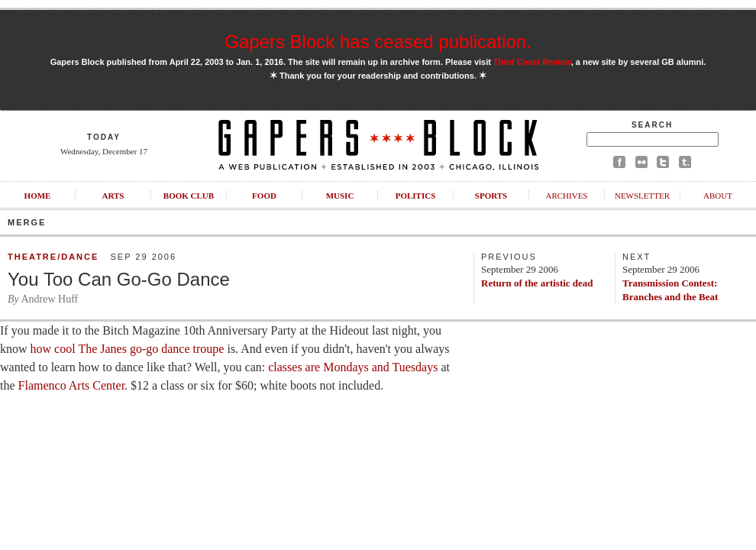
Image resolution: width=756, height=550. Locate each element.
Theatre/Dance (53, 257)
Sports (491, 196)
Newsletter (642, 196)
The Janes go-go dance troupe (151, 349)
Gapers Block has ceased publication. (378, 42)
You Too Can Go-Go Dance (119, 279)
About (718, 196)
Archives (566, 196)
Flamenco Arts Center (70, 385)
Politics (416, 196)
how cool (52, 349)
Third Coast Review (532, 62)
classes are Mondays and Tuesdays (353, 367)
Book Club (189, 196)
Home (38, 196)
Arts (113, 196)
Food (264, 196)
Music (340, 196)
